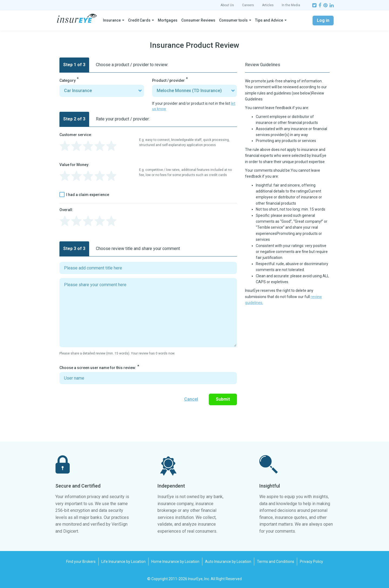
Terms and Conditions (276, 562)
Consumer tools (233, 20)
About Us (227, 5)
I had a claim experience (84, 195)
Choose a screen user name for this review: (98, 368)
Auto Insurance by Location (228, 562)
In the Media (291, 5)
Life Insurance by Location (123, 562)
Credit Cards (139, 20)
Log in (323, 20)
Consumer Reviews (198, 20)
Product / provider (168, 80)
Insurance (112, 20)
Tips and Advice (269, 20)
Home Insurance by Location (175, 562)
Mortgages (168, 20)
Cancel (191, 399)
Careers (248, 5)
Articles (268, 5)
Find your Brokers (81, 562)
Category (68, 80)
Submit (223, 399)
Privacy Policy (311, 562)
